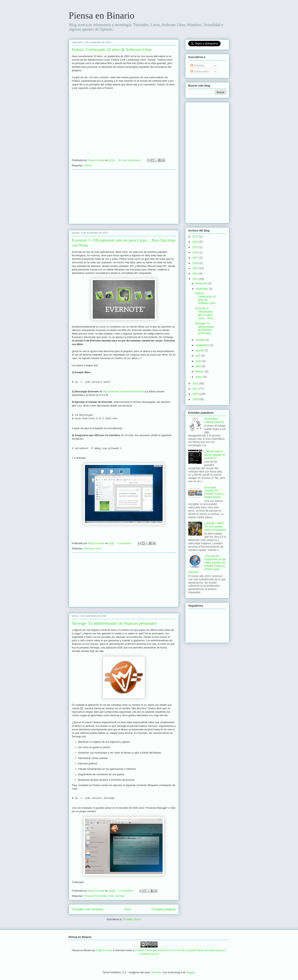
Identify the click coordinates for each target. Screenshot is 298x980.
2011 (196, 389)
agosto (200, 350)
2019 (196, 247)
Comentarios (200, 71)
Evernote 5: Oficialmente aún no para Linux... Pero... (205, 313)
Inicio (127, 909)
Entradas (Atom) (132, 919)
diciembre (202, 283)
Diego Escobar (104, 950)
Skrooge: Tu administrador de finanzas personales (114, 623)
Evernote (89, 548)
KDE (111, 896)
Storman (156, 972)
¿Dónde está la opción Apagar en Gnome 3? (215, 455)
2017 (196, 258)
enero (199, 377)
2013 (196, 279)
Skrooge (120, 896)
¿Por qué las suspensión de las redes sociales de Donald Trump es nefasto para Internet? (207, 564)
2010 (196, 394)
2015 (196, 268)
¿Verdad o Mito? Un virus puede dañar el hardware (215, 526)
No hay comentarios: (130, 160)
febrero (200, 371)
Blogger (191, 972)
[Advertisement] (124, 197)
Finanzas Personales (95, 896)
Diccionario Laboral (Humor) (214, 420)
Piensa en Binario (102, 15)
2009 (196, 399)
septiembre (203, 345)
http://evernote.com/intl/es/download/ (123, 391)
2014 (196, 274)
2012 (196, 383)
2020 (196, 242)
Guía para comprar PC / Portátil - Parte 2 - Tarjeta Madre (215, 492)
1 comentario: (125, 543)
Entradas (198, 65)
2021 (196, 237)
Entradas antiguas (164, 909)
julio (198, 356)
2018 (196, 252)
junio (199, 361)
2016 (196, 263)
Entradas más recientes (88, 909)
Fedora (88, 165)
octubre (201, 340)
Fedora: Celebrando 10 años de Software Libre (112, 49)
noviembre (202, 289)
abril (198, 366)
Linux (98, 548)
